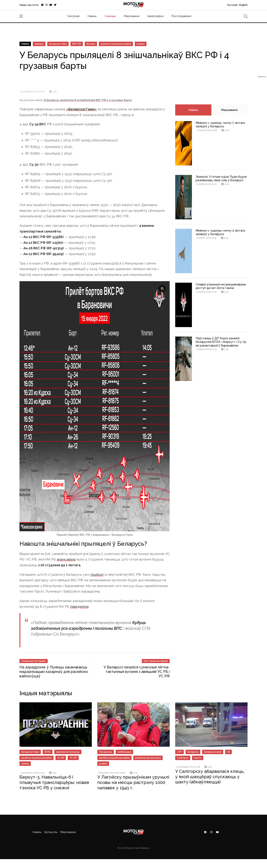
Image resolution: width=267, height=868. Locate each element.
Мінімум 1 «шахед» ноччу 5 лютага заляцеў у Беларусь (220, 232)
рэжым (141, 44)
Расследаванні (181, 16)
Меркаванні (132, 16)
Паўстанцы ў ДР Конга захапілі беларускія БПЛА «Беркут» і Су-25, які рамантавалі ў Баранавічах (221, 342)
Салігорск (183, 758)
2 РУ (179, 752)
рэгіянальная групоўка (148, 758)
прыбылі (97, 575)
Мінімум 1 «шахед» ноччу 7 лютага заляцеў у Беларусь (220, 125)
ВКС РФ (77, 44)
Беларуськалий (213, 752)
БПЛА (48, 752)
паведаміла (79, 607)
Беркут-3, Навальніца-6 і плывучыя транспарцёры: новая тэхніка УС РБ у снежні (54, 782)
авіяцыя (39, 44)
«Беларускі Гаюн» (81, 109)
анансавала (66, 559)
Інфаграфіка (155, 16)
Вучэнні (91, 44)
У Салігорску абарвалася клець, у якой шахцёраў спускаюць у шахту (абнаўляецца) (210, 777)
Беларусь (193, 752)
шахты (198, 758)
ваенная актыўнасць (68, 752)
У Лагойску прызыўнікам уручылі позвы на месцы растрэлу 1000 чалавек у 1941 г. (133, 782)
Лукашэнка (106, 752)
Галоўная (73, 16)
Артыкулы (51, 832)
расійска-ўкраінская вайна (116, 44)
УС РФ (73, 758)
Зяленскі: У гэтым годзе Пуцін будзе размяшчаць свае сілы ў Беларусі (221, 178)
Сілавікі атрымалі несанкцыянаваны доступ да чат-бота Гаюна (221, 286)
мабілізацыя (124, 752)
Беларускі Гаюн (58, 44)
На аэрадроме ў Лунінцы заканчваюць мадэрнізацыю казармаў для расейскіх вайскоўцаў (54, 672)
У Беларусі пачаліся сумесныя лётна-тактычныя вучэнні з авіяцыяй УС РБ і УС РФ (137, 672)
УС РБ (61, 758)
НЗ (228, 752)
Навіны (92, 16)
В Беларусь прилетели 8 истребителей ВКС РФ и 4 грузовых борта (88, 100)
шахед (25, 764)
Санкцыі (110, 16)
